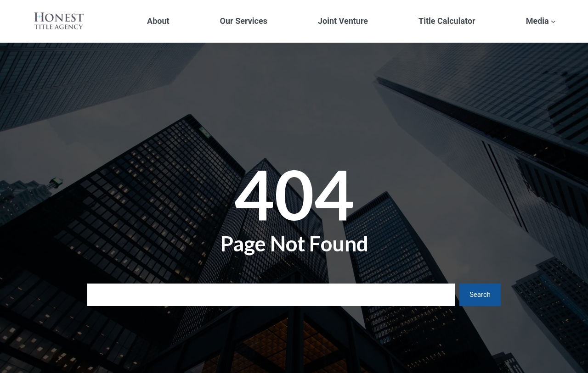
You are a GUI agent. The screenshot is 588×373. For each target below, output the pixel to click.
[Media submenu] (553, 21)
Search (480, 295)
